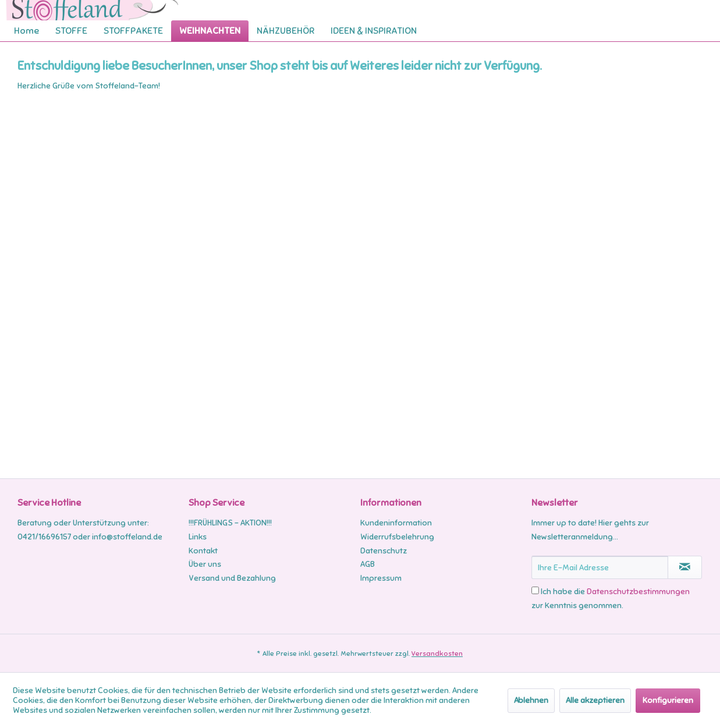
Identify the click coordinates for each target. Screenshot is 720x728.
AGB (368, 564)
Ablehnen (531, 700)
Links (198, 537)
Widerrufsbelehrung (397, 537)
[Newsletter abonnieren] (685, 567)
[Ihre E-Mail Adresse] (600, 567)
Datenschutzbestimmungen (638, 592)
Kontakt (203, 551)
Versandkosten (437, 654)
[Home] (26, 31)
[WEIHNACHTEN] (210, 31)
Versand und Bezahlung (232, 578)
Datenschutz (384, 551)
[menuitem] (26, 31)
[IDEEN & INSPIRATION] (374, 31)
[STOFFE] (71, 31)
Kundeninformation (396, 523)
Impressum (381, 578)
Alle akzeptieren (595, 700)
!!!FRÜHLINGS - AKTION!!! (230, 523)
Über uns (205, 564)
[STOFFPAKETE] (133, 31)
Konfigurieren (668, 700)
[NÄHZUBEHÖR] (285, 31)
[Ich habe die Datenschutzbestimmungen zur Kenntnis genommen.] (535, 590)
